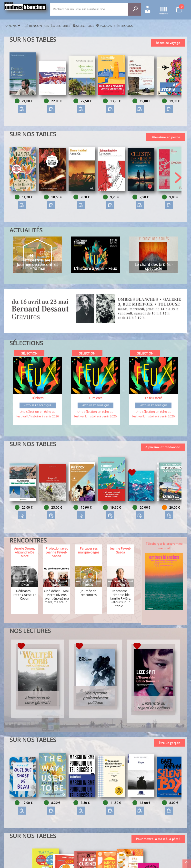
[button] (178, 82)
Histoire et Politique (38, 405)
